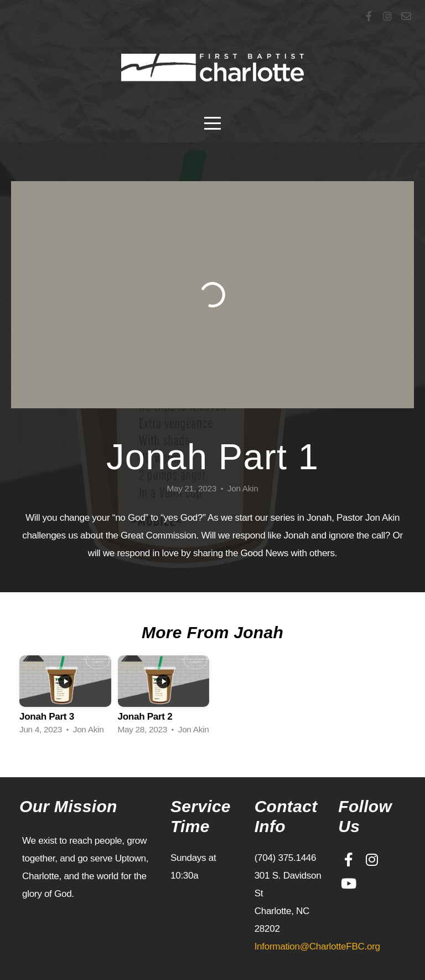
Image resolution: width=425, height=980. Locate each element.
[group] (65, 699)
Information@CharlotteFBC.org (317, 946)
